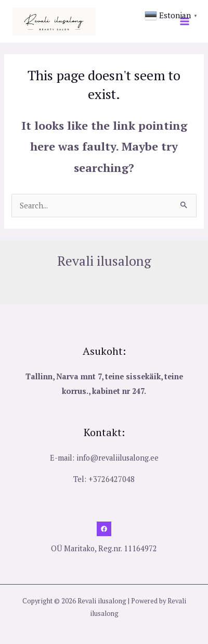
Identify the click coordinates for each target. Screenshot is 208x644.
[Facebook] (104, 529)
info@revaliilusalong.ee (118, 458)
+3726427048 (112, 479)
